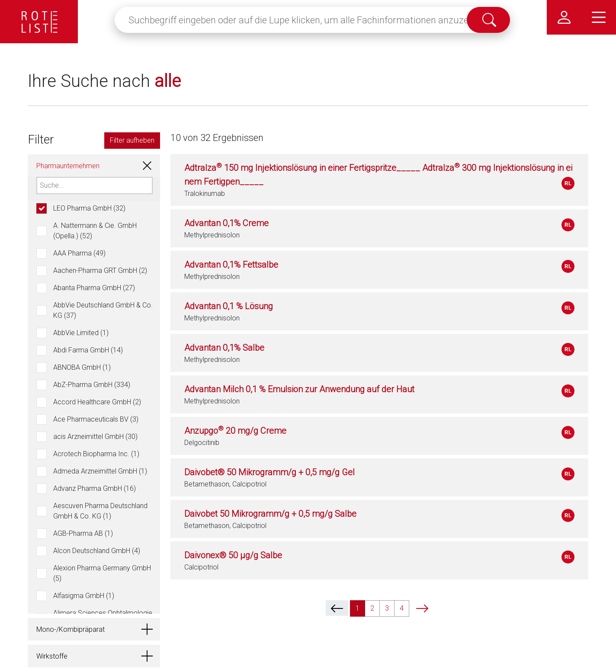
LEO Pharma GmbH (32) (89, 208)
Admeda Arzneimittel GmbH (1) (100, 471)
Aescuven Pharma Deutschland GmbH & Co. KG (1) (100, 511)
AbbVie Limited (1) (81, 333)
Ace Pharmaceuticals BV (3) (96, 419)
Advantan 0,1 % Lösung (229, 306)
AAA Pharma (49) (79, 253)
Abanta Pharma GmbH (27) (94, 288)
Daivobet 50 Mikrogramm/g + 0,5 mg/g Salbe (270, 514)
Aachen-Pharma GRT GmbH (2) (100, 270)
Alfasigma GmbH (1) (84, 596)
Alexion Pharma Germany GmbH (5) (102, 573)
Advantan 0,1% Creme (226, 223)
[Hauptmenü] (599, 17)
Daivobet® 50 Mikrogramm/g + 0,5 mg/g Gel (269, 472)
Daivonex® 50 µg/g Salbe (233, 555)
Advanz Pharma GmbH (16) (95, 488)
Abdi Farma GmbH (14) (88, 350)
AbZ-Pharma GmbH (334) (92, 385)
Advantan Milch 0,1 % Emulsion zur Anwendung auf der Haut (299, 389)
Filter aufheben (132, 140)
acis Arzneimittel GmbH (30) (95, 437)
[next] (422, 608)
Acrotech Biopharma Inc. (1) (96, 454)
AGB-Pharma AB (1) (83, 533)
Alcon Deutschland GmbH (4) (97, 551)
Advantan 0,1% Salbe (224, 348)
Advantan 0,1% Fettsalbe (231, 265)
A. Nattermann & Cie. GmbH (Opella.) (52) (95, 231)
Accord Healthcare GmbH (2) (97, 402)
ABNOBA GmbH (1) (82, 367)
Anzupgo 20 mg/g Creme (235, 431)
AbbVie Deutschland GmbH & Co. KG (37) (103, 310)
